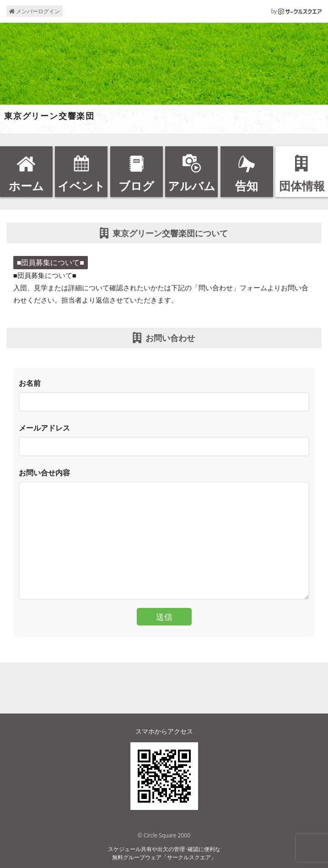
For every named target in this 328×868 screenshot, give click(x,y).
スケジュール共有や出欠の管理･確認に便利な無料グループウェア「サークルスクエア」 (164, 853)
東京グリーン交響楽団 (49, 116)
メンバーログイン (35, 11)
